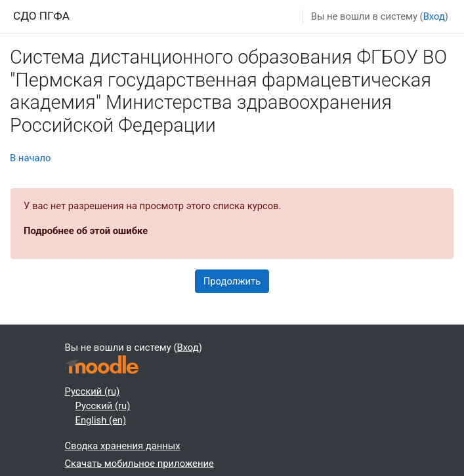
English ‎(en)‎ (101, 420)
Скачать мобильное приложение (139, 464)
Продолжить (232, 281)
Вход (434, 16)
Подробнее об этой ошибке (86, 231)
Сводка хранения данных (123, 446)
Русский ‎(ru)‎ (93, 391)
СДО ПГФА (41, 16)
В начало (30, 158)
